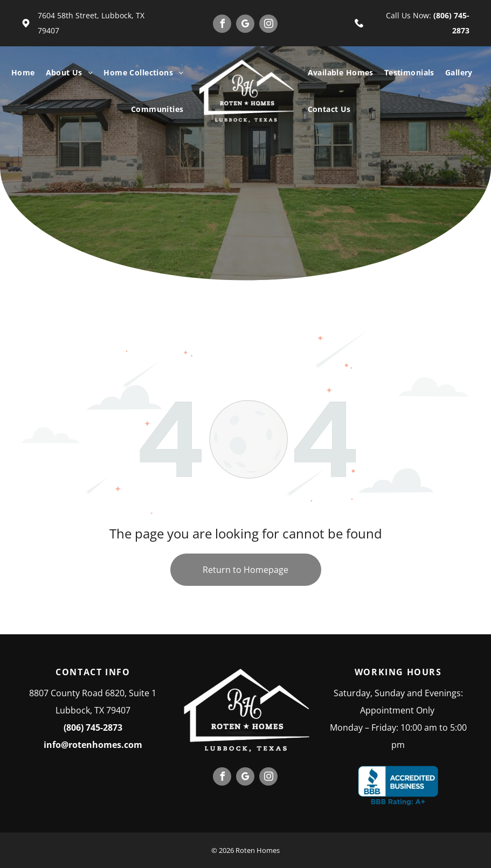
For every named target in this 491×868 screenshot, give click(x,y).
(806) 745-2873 (93, 727)
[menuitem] (23, 73)
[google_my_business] (245, 25)
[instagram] (268, 25)
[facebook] (222, 25)
